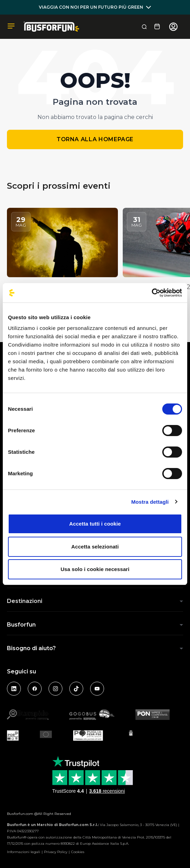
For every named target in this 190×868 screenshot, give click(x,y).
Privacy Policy (56, 852)
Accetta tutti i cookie (95, 524)
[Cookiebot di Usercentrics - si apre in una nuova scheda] (152, 293)
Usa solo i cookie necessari (95, 569)
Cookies (78, 852)
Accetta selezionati (95, 547)
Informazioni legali (24, 852)
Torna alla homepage (95, 139)
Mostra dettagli (150, 502)
